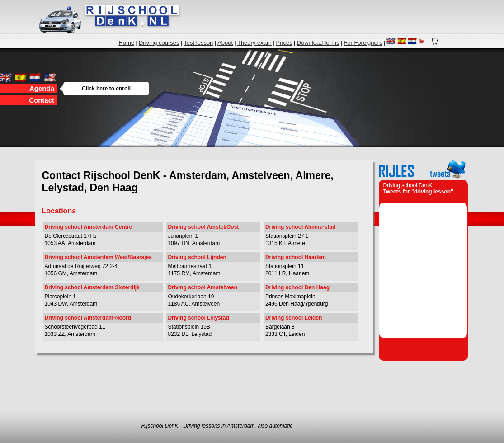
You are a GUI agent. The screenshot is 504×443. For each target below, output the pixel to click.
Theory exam (254, 43)
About (225, 43)
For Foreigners (363, 43)
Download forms (318, 43)
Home (126, 43)
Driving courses (159, 43)
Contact (42, 100)
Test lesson (198, 43)
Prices (284, 43)
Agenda (43, 88)
